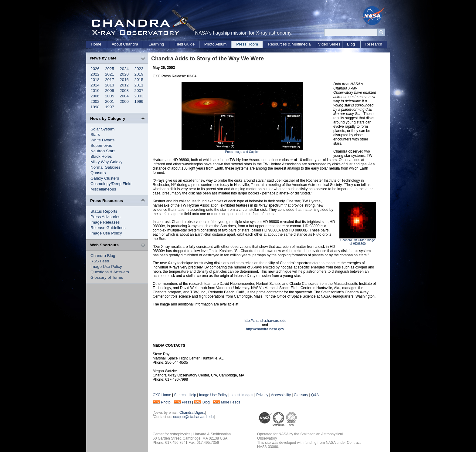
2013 (110, 85)
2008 (124, 91)
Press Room (247, 44)
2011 (139, 85)
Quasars (98, 173)
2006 (95, 96)
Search (180, 395)
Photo (166, 402)
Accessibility (281, 395)
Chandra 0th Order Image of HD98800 (358, 242)
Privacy (262, 395)
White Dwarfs (102, 140)
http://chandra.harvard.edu (265, 321)
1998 (95, 107)
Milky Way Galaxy (106, 162)
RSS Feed (100, 261)
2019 (139, 74)
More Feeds (231, 402)
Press (187, 402)
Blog (351, 44)
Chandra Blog (103, 256)
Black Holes (101, 156)
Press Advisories (105, 217)
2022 (95, 74)
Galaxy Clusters (105, 178)
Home (96, 44)
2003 (139, 96)
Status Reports (104, 211)
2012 (124, 85)
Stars (95, 135)
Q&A (315, 395)
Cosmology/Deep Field (111, 184)
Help (192, 395)
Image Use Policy (106, 233)
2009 (110, 91)
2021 (110, 74)
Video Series (329, 44)
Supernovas (101, 145)
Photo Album (216, 44)
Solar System (102, 129)
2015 (139, 80)
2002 (95, 101)
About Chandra (125, 44)
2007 (139, 91)
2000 (124, 101)
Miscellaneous (103, 189)
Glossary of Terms (107, 277)
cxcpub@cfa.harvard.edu (193, 417)
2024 (124, 69)
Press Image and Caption (242, 152)
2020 (124, 74)
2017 (110, 80)
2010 (95, 91)
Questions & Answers (110, 272)
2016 (124, 80)
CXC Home (162, 395)
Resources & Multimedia (289, 44)
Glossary (301, 395)
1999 (139, 101)
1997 (110, 107)
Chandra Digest (192, 413)
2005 (110, 96)
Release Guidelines (108, 228)
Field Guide (185, 44)
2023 (139, 69)
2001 (110, 101)
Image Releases (105, 222)
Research (374, 44)
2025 (110, 69)
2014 (95, 85)
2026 (95, 69)
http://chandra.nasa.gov (265, 329)
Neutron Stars (103, 151)
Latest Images (242, 395)
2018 (95, 80)
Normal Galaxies (105, 167)
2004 (124, 96)
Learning (156, 44)
